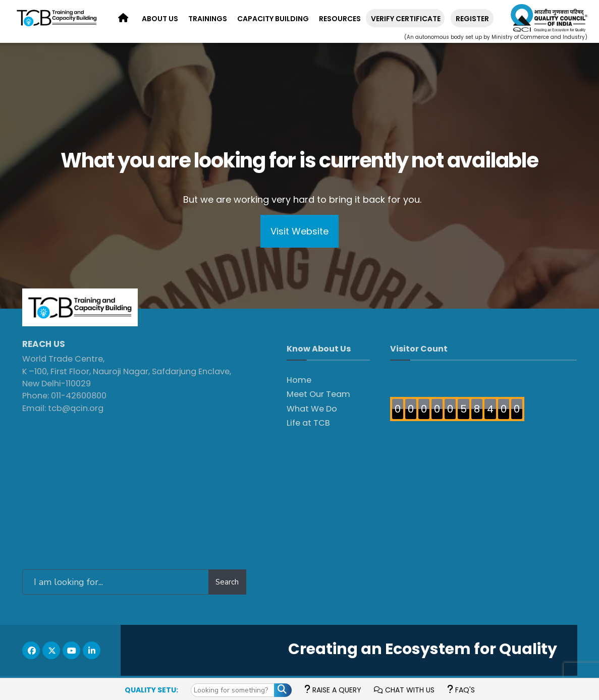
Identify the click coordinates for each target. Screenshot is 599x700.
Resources (340, 19)
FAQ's (461, 690)
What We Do (312, 409)
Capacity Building (273, 19)
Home (299, 380)
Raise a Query (333, 690)
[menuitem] (160, 19)
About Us (160, 19)
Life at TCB (308, 423)
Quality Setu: (151, 690)
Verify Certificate (406, 19)
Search (227, 582)
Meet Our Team (318, 394)
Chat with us (404, 690)
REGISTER (472, 19)
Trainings (208, 19)
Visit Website (299, 231)
